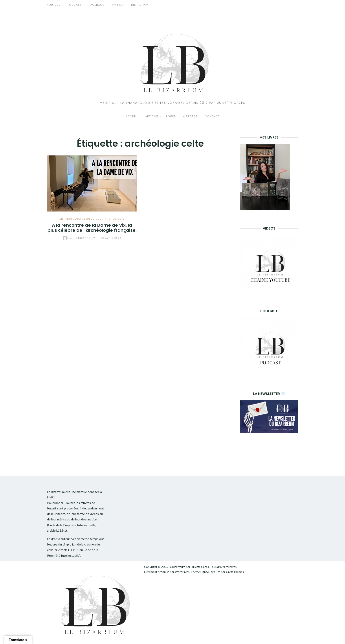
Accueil (132, 116)
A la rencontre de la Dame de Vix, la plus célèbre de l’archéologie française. (92, 228)
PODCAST (75, 5)
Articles (152, 116)
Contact (212, 116)
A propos (190, 116)
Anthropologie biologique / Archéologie (92, 219)
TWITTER (118, 5)
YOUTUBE (54, 5)
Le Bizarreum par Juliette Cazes (189, 567)
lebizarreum (80, 238)
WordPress (182, 572)
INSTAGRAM (140, 5)
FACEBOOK (97, 5)
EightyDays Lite (210, 572)
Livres (171, 116)
